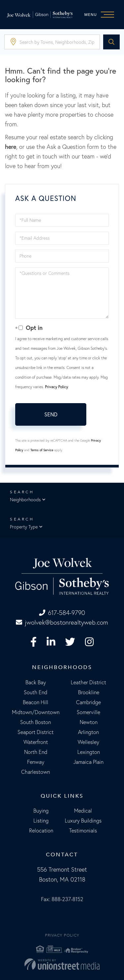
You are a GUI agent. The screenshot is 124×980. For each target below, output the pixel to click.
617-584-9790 (62, 613)
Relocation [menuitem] (41, 830)
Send (51, 414)
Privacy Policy (57, 387)
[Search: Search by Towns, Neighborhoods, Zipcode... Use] (52, 42)
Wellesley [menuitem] (88, 742)
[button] (111, 42)
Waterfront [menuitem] (36, 742)
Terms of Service (42, 450)
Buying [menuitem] (41, 811)
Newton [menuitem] (89, 722)
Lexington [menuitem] (89, 752)
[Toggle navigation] (101, 15)
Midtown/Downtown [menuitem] (36, 712)
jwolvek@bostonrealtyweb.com (62, 622)
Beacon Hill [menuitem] (36, 702)
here (11, 147)
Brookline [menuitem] (89, 692)
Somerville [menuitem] (88, 712)
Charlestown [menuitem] (36, 772)
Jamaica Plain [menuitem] (88, 762)
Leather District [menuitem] (88, 682)
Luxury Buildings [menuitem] (83, 821)
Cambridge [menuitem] (88, 702)
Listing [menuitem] (41, 821)
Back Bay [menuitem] (36, 682)
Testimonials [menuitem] (83, 830)
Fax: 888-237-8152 (62, 899)
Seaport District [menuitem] (36, 732)
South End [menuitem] (36, 692)
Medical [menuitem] (83, 811)
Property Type (24, 527)
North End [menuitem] (36, 752)
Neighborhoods (25, 500)
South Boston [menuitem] (36, 722)
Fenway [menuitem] (36, 762)
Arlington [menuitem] (88, 732)
